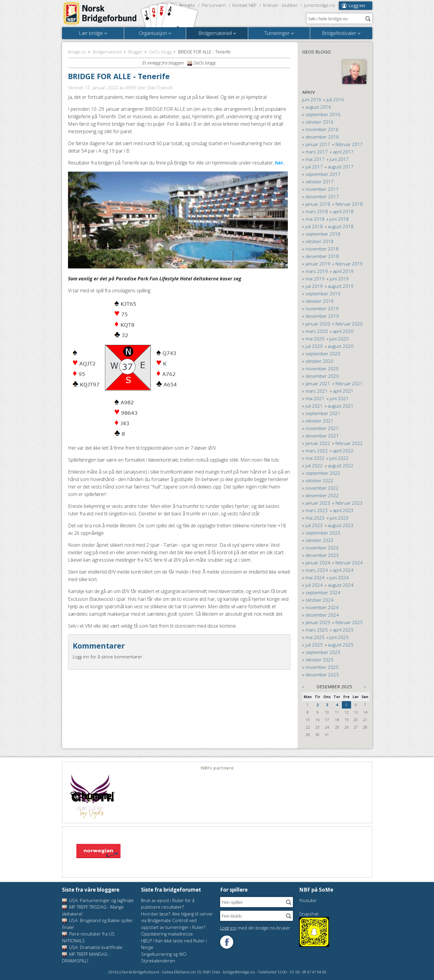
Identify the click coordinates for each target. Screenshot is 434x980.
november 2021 (322, 428)
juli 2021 (314, 406)
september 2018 (323, 234)
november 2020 (322, 368)
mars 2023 (317, 510)
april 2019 (343, 271)
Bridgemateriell (107, 52)
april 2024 (343, 570)
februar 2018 (349, 204)
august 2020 (341, 346)
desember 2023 (322, 555)
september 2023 (323, 533)
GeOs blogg (160, 52)
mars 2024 (317, 570)
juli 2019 (314, 286)
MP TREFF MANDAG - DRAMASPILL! (86, 957)
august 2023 (341, 525)
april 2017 (343, 152)
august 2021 (341, 406)
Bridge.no (77, 52)
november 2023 (322, 548)
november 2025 (322, 667)
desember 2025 (322, 675)
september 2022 (323, 473)
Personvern (214, 5)
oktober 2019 (319, 301)
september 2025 (323, 652)
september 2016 (323, 114)
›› (365, 686)
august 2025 (341, 645)
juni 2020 (339, 339)
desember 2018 (322, 256)
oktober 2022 (319, 480)
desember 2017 (322, 196)
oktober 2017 (319, 182)
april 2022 (343, 451)
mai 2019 (315, 279)
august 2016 (318, 107)
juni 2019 (339, 279)
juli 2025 (314, 645)
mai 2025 (315, 637)
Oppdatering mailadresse (167, 934)
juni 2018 (339, 219)
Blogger (135, 52)
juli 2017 (314, 167)
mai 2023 (315, 518)
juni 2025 (339, 637)
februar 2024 (349, 563)
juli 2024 (314, 585)
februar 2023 (349, 503)
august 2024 (341, 585)
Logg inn (357, 6)
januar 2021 (318, 383)
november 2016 (322, 129)
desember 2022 (322, 495)
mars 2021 (317, 391)
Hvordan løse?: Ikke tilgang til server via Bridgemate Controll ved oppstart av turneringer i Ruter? (177, 920)
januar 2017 (318, 144)
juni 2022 (339, 458)
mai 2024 (315, 577)
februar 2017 (349, 144)
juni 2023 (339, 518)
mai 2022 (315, 458)
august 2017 (341, 167)
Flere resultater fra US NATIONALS (88, 937)
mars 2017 (317, 152)
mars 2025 (317, 630)
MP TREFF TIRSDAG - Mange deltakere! (93, 910)
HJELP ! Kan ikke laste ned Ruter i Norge (174, 944)
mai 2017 (315, 159)
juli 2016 (335, 99)
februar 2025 (349, 622)
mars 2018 (317, 211)
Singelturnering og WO (164, 954)
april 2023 (343, 510)
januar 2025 (318, 622)
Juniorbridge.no (320, 5)
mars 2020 (317, 331)
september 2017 (323, 174)
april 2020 (343, 331)
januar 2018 (318, 204)
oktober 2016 (319, 122)
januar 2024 (318, 563)
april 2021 (343, 391)
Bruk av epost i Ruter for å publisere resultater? (168, 904)
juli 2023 (314, 525)
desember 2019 (322, 316)
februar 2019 (349, 264)
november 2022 (322, 488)
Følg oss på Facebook (227, 942)
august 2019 (341, 286)
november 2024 (322, 607)
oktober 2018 (319, 241)
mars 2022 (317, 451)
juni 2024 (339, 577)
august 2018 (341, 226)
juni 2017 (339, 159)
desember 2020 (322, 376)
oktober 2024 (319, 600)
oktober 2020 (319, 361)
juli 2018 (314, 226)
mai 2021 (315, 398)
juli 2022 (314, 466)
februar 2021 (349, 383)
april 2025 (343, 630)
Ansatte (187, 5)
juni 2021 (339, 398)
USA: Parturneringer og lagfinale (98, 900)
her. (280, 163)
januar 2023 (318, 503)
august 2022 (341, 466)
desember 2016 (322, 137)
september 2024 (323, 592)
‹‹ (303, 686)
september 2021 (323, 413)
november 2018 (322, 249)
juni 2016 (312, 99)
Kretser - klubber (280, 5)
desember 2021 (322, 436)
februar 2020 (349, 324)
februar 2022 (349, 443)
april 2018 (343, 211)
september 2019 (323, 294)
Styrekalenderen (158, 961)
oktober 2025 (319, 660)
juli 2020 (314, 346)
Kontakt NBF (244, 5)
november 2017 (322, 189)
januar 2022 (318, 443)
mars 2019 (317, 271)
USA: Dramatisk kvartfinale (92, 947)
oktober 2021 (319, 421)
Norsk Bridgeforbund (100, 13)
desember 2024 (322, 615)
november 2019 (322, 308)
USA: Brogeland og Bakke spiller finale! (98, 924)
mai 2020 (315, 339)
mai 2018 (315, 219)
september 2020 (323, 354)
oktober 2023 (319, 540)
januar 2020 (318, 324)
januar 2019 (318, 264)
